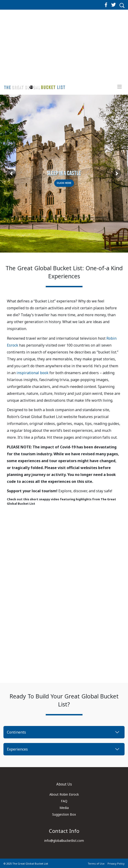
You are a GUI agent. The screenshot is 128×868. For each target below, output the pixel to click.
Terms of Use (96, 864)
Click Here (64, 183)
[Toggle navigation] (120, 87)
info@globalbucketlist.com (64, 841)
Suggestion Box (64, 814)
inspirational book (33, 373)
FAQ (64, 801)
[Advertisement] (64, 49)
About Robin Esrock (64, 794)
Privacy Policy (116, 864)
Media (64, 808)
